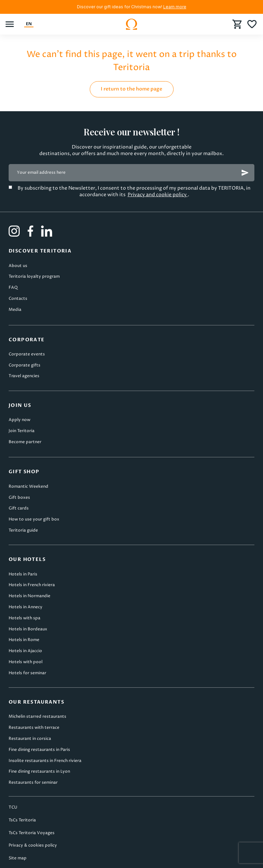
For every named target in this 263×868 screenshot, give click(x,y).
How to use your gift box (34, 519)
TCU (13, 807)
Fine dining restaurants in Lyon (39, 771)
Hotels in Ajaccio (25, 651)
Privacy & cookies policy (33, 845)
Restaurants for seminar (33, 783)
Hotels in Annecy (26, 607)
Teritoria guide (23, 530)
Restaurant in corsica (30, 739)
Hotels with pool (26, 662)
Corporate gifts (25, 365)
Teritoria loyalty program (34, 276)
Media (15, 310)
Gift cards (19, 508)
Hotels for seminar (27, 673)
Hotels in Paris (23, 574)
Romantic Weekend (28, 487)
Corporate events (27, 354)
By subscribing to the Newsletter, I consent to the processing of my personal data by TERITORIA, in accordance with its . (134, 191)
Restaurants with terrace (34, 728)
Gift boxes (19, 498)
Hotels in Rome (24, 640)
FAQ (13, 288)
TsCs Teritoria (22, 820)
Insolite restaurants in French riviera (45, 761)
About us (18, 266)
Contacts (18, 299)
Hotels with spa (25, 618)
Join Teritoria (22, 431)
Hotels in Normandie (30, 596)
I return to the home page (131, 89)
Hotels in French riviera (32, 585)
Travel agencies (24, 376)
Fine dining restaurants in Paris (39, 750)
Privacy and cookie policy (158, 195)
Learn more (175, 7)
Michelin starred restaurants (37, 717)
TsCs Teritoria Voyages (32, 833)
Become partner (25, 442)
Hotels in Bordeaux (28, 629)
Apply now (20, 420)
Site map (18, 858)
